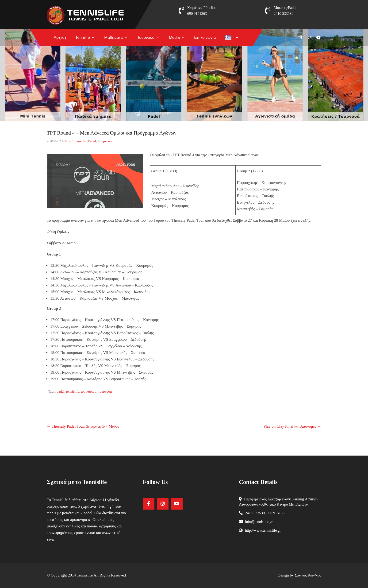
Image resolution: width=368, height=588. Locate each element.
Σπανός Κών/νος (308, 575)
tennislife (73, 391)
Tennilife (83, 37)
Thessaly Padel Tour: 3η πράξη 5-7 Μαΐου (83, 426)
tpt (83, 391)
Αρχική (60, 37)
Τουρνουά (146, 37)
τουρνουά (105, 391)
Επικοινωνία (205, 37)
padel (61, 391)
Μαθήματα (113, 37)
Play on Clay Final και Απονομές (292, 426)
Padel (92, 141)
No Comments (75, 141)
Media (174, 37)
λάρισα (91, 391)
